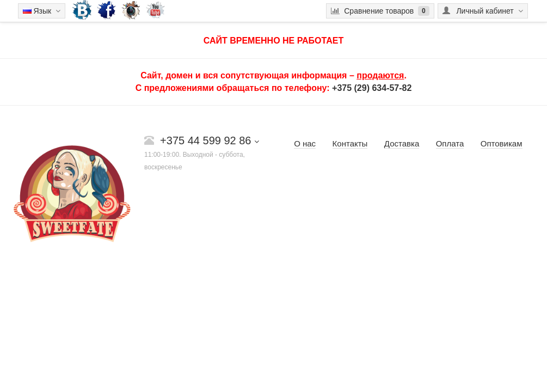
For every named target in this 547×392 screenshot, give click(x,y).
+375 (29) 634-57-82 (372, 88)
